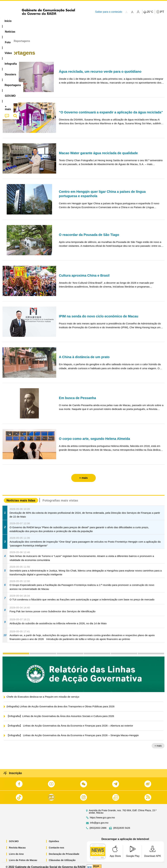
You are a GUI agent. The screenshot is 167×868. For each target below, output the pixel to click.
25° (150, 12)
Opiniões (54, 838)
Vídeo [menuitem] (51, 21)
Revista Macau (17, 844)
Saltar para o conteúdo (109, 12)
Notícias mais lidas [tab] (21, 497)
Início (6, 37)
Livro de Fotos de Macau (23, 856)
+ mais (158, 742)
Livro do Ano (16, 850)
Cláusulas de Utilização (62, 856)
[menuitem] (23, 21)
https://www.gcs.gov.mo (102, 814)
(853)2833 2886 (98, 824)
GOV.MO (14, 838)
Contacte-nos (57, 844)
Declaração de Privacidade (64, 850)
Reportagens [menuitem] (106, 21)
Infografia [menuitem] (67, 21)
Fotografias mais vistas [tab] (60, 497)
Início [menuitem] (8, 21)
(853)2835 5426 (122, 824)
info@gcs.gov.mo (99, 819)
